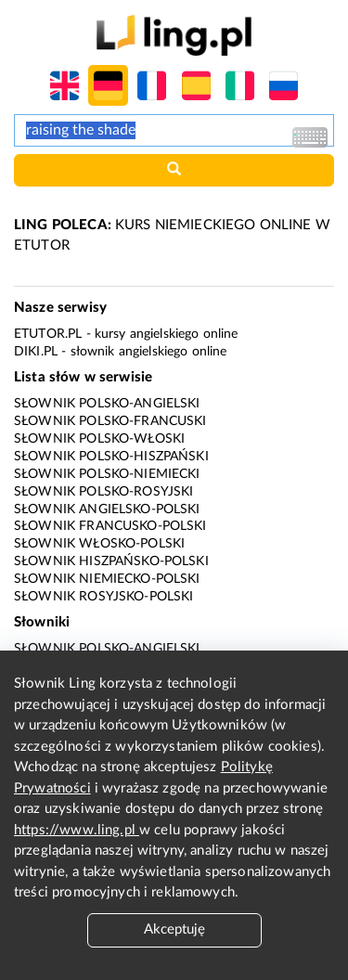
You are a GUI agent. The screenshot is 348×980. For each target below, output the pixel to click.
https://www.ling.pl (77, 830)
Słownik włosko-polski (99, 544)
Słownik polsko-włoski (99, 439)
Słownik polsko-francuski (110, 421)
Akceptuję (174, 929)
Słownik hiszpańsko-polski (111, 561)
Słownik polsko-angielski (107, 404)
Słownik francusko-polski (110, 526)
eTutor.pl (48, 334)
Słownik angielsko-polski (107, 509)
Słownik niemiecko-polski (107, 579)
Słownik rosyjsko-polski (103, 597)
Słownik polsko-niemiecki (107, 474)
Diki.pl (36, 352)
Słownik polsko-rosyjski (103, 492)
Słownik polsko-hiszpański (111, 457)
